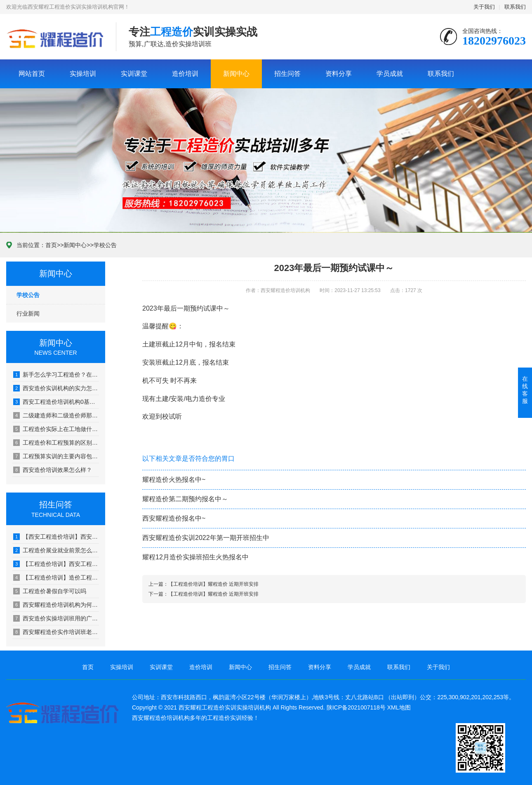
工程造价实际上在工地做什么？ (56, 429)
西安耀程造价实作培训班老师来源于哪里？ (56, 632)
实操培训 (83, 74)
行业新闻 (28, 314)
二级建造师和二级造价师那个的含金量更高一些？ (56, 415)
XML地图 (399, 707)
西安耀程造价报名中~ (174, 518)
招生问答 (287, 74)
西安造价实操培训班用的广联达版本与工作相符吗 (56, 618)
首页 (51, 245)
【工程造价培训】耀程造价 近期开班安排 (213, 584)
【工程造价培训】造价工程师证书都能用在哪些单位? (56, 578)
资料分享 (339, 74)
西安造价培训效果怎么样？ (53, 470)
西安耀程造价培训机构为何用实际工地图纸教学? (56, 605)
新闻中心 (236, 74)
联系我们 (515, 7)
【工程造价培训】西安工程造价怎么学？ (56, 564)
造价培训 (185, 74)
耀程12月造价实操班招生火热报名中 (195, 557)
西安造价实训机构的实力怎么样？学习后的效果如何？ (56, 388)
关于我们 (484, 7)
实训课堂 (134, 74)
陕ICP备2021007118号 (356, 707)
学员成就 (390, 74)
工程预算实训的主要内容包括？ (56, 456)
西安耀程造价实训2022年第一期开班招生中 (206, 538)
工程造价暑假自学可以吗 (50, 591)
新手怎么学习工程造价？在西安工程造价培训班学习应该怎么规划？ (56, 375)
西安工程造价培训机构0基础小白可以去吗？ (56, 402)
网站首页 (32, 74)
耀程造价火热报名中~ (174, 480)
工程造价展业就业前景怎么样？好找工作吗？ (56, 550)
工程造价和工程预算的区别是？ (56, 443)
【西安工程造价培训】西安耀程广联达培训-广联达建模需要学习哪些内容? (56, 537)
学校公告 (105, 245)
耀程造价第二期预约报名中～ (185, 499)
